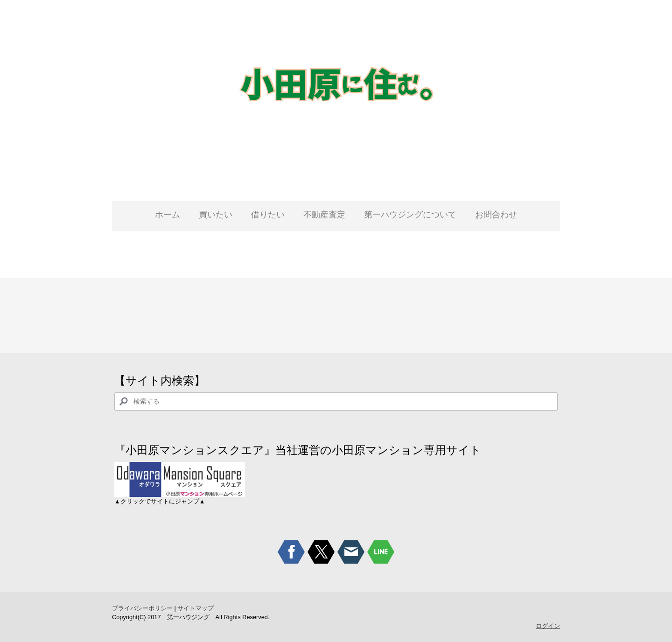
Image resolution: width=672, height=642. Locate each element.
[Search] (336, 401)
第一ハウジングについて (410, 215)
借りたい (268, 215)
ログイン (548, 626)
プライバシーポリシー (142, 608)
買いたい (216, 215)
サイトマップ (196, 608)
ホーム (168, 215)
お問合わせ (496, 215)
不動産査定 (324, 215)
